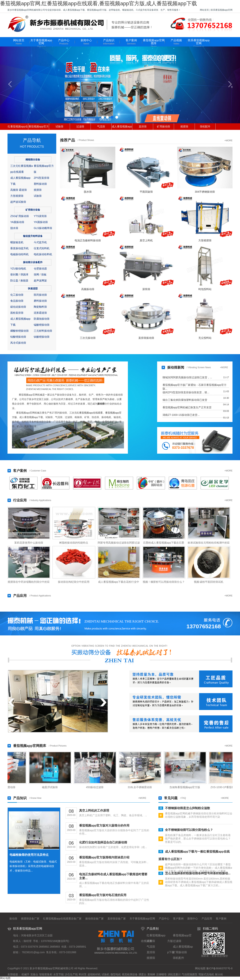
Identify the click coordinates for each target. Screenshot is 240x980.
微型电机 (116, 974)
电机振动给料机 (43, 254)
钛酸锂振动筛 (42, 337)
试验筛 (59, 126)
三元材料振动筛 (43, 331)
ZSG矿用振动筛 (20, 216)
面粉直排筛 (17, 313)
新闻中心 (86, 42)
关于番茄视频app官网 (41, 44)
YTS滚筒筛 (40, 216)
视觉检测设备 (130, 974)
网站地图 (200, 968)
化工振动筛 (17, 295)
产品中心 (64, 42)
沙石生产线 (71, 974)
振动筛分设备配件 (33, 262)
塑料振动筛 (40, 184)
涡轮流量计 (174, 974)
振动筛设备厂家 (94, 919)
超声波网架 (40, 281)
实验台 (34, 974)
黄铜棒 (151, 974)
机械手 (25, 974)
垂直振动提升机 (19, 248)
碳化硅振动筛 (18, 307)
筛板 (44, 275)
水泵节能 (58, 974)
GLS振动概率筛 (43, 228)
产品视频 (176, 42)
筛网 (36, 275)
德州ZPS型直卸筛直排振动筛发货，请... (186, 392)
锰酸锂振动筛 (42, 325)
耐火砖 (219, 974)
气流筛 (101, 126)
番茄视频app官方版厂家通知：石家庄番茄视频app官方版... (195, 385)
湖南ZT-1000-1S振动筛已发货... (181, 415)
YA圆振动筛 (17, 222)
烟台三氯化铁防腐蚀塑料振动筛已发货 (185, 400)
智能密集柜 (46, 974)
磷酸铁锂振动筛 (19, 331)
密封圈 (14, 275)
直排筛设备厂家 (117, 919)
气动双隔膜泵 (190, 974)
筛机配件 (205, 126)
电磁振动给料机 (19, 254)
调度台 (142, 974)
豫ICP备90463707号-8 (219, 968)
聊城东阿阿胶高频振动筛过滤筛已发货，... (187, 377)
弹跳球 (24, 275)
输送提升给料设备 (33, 236)
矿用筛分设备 (33, 210)
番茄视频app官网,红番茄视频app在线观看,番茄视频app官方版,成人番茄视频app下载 (98, 3)
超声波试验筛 (18, 202)
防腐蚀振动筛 (42, 319)
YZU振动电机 (18, 269)
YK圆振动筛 (41, 222)
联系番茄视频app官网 (222, 10)
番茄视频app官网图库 (154, 44)
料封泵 (83, 974)
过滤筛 (80, 126)
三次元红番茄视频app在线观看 (86, 413)
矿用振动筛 (163, 126)
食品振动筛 (17, 301)
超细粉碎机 (94, 974)
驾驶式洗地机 (206, 974)
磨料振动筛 (40, 301)
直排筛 (143, 126)
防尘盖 (14, 281)
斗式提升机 (40, 242)
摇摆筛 (184, 126)
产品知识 (109, 42)
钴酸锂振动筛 (18, 337)
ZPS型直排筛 (42, 178)
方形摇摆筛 (17, 196)
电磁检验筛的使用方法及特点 (29, 855)
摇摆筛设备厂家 (30, 919)
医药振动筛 (40, 295)
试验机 (106, 974)
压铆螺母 (161, 974)
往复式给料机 (42, 248)
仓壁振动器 (40, 269)
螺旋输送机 (17, 242)
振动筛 (101, 404)
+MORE (228, 141)
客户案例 (131, 42)
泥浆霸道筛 (40, 313)
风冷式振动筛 (18, 343)
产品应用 (207, 919)
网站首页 (204, 10)
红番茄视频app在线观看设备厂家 (62, 919)
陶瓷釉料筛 (40, 307)
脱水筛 (14, 228)
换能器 (24, 281)
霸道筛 (23, 190)
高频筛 (14, 190)
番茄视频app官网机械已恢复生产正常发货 (187, 407)
